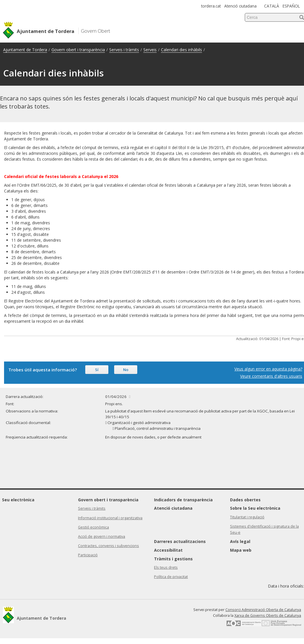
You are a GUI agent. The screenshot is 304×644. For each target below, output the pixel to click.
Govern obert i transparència (78, 50)
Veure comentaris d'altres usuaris (271, 376)
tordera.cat (211, 6)
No (126, 370)
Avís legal (240, 541)
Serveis (150, 50)
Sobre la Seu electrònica (255, 508)
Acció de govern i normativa (102, 536)
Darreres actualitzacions (180, 541)
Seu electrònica (18, 500)
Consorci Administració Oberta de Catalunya (263, 610)
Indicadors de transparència (183, 500)
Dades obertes (245, 500)
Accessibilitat (168, 550)
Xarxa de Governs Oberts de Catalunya (268, 615)
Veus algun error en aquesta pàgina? (268, 369)
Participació (88, 555)
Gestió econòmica (93, 527)
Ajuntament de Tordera (25, 50)
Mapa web (241, 550)
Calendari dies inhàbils (181, 50)
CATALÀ (272, 6)
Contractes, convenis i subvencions (109, 546)
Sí (97, 370)
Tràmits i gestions (173, 559)
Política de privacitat (171, 577)
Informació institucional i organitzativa (110, 518)
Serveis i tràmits (124, 50)
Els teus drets (166, 567)
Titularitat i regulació (247, 517)
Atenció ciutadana (240, 6)
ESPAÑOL (291, 6)
